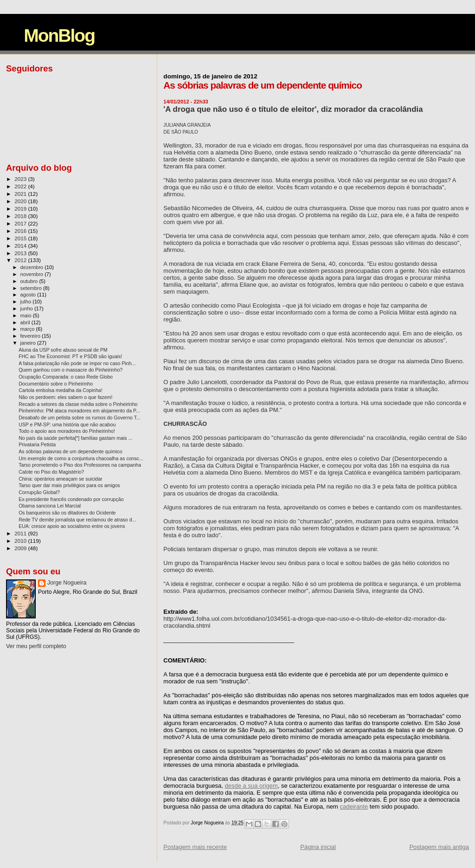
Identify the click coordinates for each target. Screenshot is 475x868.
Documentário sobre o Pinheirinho (56, 384)
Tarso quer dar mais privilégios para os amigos (69, 485)
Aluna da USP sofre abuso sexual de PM (63, 350)
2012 (21, 260)
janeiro (29, 343)
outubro (30, 281)
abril (26, 322)
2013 (21, 253)
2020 (21, 201)
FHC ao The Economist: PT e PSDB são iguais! (70, 356)
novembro (33, 274)
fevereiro (31, 336)
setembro (32, 288)
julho (27, 302)
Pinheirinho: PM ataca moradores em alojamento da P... (79, 411)
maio (27, 315)
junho (27, 309)
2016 (21, 231)
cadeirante (354, 807)
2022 (21, 186)
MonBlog (59, 35)
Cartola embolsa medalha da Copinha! (61, 390)
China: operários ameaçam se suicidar (61, 479)
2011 (21, 533)
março (28, 329)
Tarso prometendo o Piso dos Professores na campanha (80, 465)
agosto (29, 295)
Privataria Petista (37, 444)
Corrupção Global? (39, 492)
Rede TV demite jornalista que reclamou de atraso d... (77, 520)
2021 (21, 194)
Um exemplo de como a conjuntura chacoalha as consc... (81, 458)
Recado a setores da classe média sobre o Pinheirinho (78, 404)
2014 (21, 246)
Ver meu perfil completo (36, 646)
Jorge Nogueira (67, 583)
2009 (21, 548)
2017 (21, 223)
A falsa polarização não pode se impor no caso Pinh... (77, 363)
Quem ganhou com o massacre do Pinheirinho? (71, 370)
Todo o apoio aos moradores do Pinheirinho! (67, 431)
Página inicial (318, 847)
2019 (21, 209)
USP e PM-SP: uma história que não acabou (67, 424)
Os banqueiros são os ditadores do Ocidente (67, 513)
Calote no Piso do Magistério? (51, 472)
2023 (21, 179)
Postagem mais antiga (439, 847)
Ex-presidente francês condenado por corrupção (71, 499)
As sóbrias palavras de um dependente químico (70, 451)
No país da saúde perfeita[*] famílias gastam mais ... (75, 438)
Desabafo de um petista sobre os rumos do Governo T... (80, 418)
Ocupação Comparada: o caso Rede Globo (66, 377)
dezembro (33, 267)
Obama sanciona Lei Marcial (50, 506)
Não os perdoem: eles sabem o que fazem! (65, 397)
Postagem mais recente (195, 847)
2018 (21, 216)
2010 (21, 541)
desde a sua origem (251, 786)
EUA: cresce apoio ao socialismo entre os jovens (72, 526)
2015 (21, 238)
